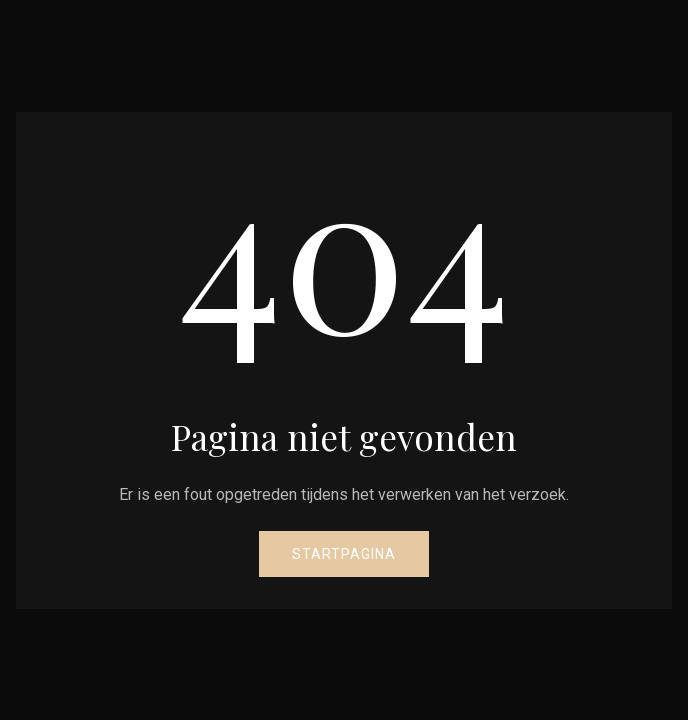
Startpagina (344, 554)
